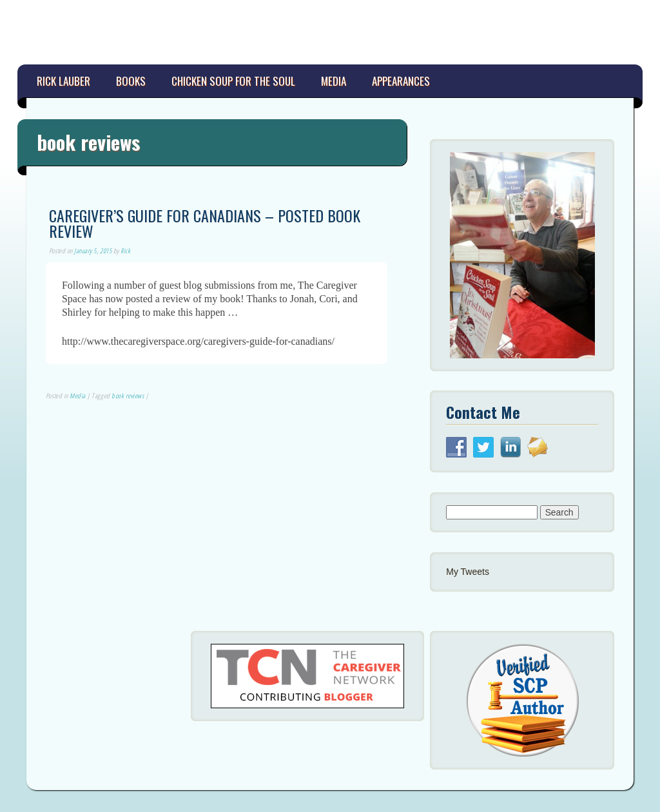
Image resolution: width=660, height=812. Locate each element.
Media (334, 81)
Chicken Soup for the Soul (233, 81)
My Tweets (468, 572)
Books (131, 81)
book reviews (128, 396)
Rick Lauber (63, 81)
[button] (522, 255)
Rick (125, 251)
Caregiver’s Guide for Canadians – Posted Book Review (205, 223)
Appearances (401, 81)
